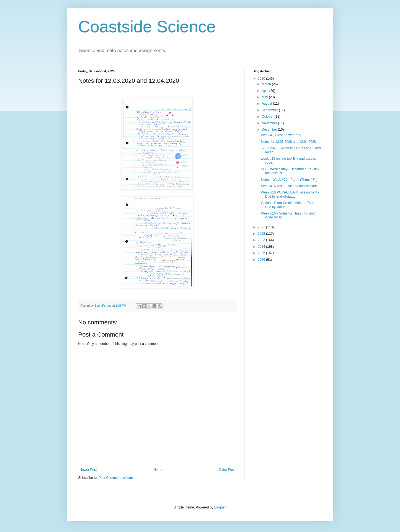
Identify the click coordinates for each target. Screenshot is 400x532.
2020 (262, 79)
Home (158, 470)
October (268, 117)
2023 (262, 240)
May (265, 97)
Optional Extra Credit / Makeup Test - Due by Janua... (288, 205)
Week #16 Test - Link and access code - (290, 186)
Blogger (220, 507)
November (270, 123)
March (267, 84)
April (265, 91)
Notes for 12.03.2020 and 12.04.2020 (288, 142)
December (270, 130)
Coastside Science (147, 27)
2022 (262, 234)
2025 (262, 253)
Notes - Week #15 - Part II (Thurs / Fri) (289, 180)
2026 (262, 260)
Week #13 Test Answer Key (281, 135)
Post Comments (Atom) (116, 478)
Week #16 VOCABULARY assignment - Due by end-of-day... (290, 194)
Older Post (227, 470)
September (270, 110)
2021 (262, 227)
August (267, 104)
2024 (262, 247)
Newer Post (88, 470)
